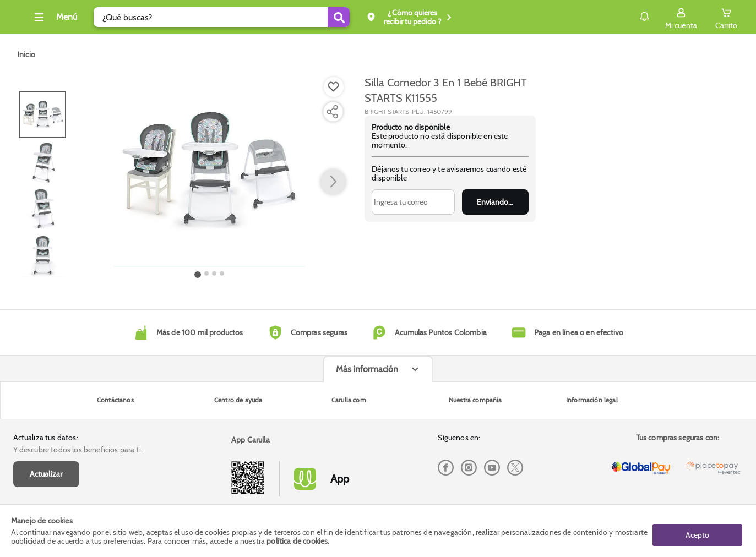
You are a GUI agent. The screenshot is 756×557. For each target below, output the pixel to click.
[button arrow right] (333, 182)
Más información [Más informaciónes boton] (367, 456)
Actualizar (46, 411)
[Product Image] (209, 171)
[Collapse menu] (73, 17)
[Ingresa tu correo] (413, 202)
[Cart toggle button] (725, 17)
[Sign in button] (679, 17)
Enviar (495, 202)
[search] (240, 17)
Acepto (697, 531)
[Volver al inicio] (24, 20)
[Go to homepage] (26, 54)
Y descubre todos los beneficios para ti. (78, 386)
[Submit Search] (357, 17)
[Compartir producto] (332, 112)
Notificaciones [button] (627, 17)
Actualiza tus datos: (46, 374)
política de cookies (297, 542)
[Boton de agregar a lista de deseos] (334, 87)
